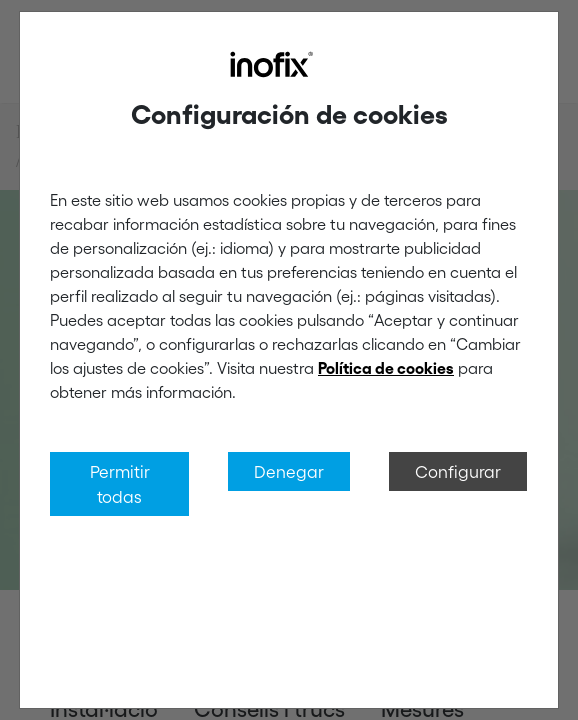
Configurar (458, 471)
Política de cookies (386, 368)
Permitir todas (120, 484)
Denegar (289, 471)
